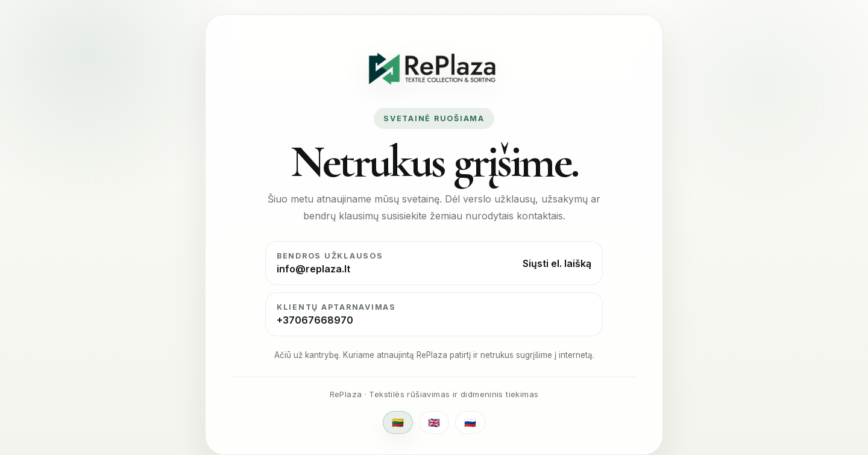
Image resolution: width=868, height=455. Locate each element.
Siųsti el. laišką (557, 263)
